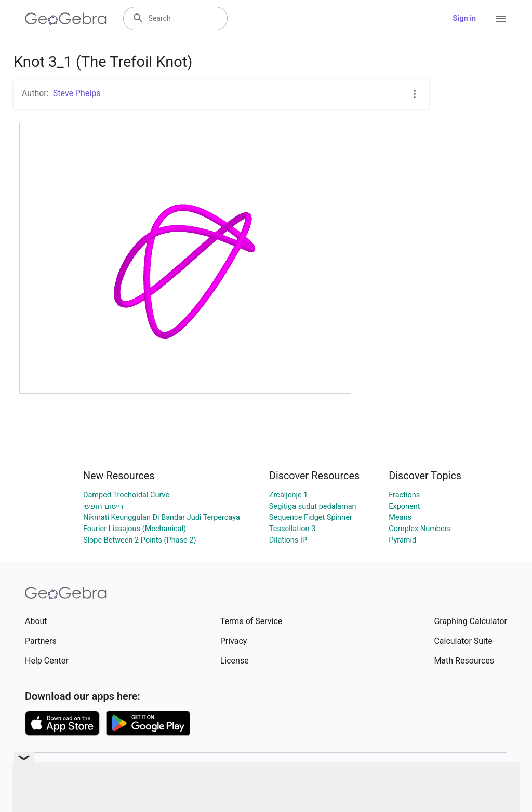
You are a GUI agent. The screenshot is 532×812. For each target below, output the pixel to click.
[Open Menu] (501, 19)
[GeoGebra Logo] (66, 19)
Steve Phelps (77, 93)
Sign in (464, 18)
